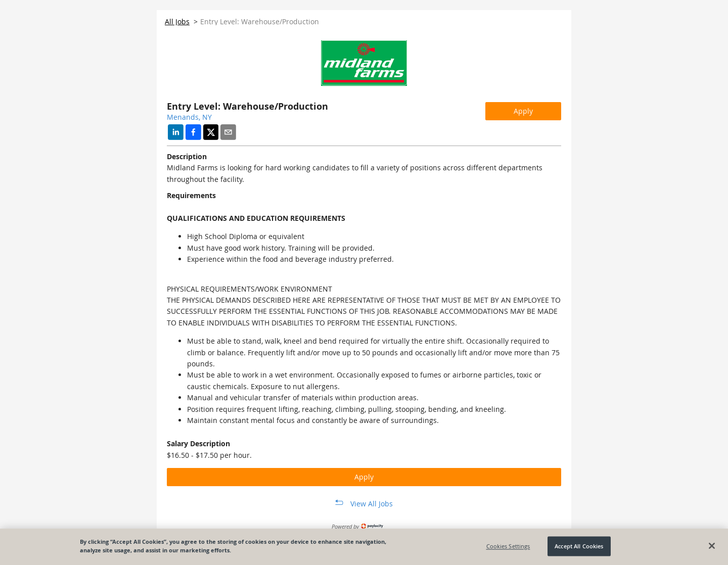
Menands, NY (189, 117)
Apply (523, 111)
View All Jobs (372, 504)
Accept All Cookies (579, 546)
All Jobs (177, 21)
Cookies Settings (508, 546)
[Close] (712, 546)
